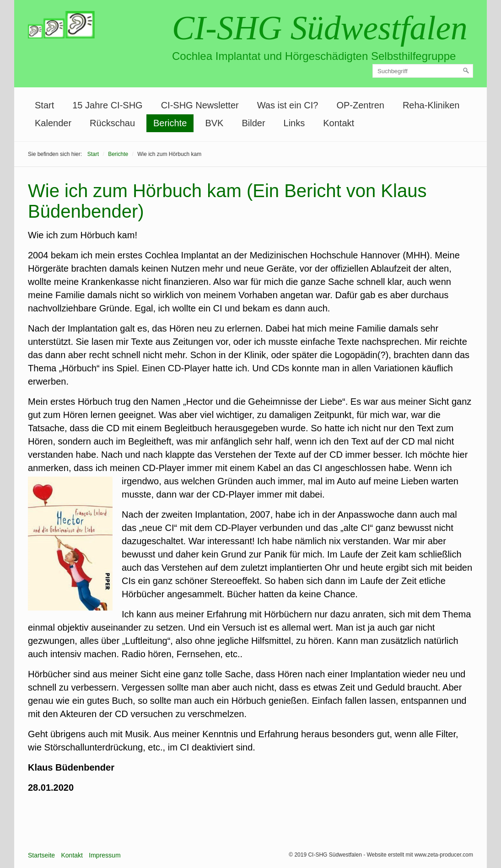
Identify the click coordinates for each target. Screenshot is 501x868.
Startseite (41, 855)
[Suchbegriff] (423, 71)
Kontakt (339, 123)
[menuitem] (44, 105)
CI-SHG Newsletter (200, 105)
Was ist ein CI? (288, 105)
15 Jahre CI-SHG (107, 105)
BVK (214, 123)
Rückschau (112, 123)
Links (294, 123)
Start (44, 105)
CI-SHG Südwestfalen (320, 28)
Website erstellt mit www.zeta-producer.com (420, 855)
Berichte (170, 123)
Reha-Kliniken (431, 105)
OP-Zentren (360, 105)
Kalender (53, 123)
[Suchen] (466, 71)
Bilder (253, 123)
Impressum (105, 855)
